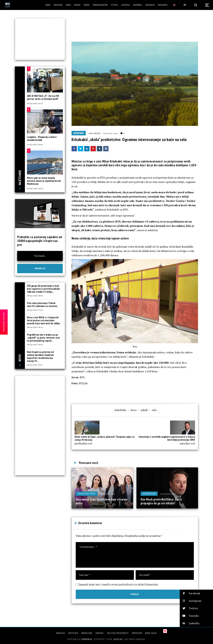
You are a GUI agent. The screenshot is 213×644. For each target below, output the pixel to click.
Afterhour (149, 494)
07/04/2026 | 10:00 (35, 144)
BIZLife (97, 133)
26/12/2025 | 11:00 (107, 494)
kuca (134, 410)
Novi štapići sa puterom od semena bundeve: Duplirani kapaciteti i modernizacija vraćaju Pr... (40, 356)
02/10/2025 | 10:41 (168, 494)
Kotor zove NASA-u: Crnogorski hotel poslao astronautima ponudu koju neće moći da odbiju (44, 320)
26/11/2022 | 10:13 (110, 133)
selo (154, 410)
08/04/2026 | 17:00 (35, 310)
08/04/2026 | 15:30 (35, 365)
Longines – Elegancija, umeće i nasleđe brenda (42, 138)
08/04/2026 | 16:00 (35, 344)
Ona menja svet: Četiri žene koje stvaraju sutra (102, 501)
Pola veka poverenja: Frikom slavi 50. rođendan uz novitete (42, 305)
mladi (144, 410)
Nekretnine (79, 133)
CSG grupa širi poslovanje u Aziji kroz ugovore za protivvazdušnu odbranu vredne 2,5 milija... (44, 289)
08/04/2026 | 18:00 (35, 295)
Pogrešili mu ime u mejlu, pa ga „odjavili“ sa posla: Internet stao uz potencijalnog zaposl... (44, 338)
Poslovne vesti (87, 494)
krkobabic (121, 410)
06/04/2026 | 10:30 (35, 103)
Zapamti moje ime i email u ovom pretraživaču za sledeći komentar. (118, 584)
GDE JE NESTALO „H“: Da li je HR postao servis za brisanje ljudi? (43, 97)
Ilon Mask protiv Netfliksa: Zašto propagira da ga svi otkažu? (161, 501)
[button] (196, 593)
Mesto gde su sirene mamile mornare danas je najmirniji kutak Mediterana (44, 181)
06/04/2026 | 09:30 (35, 188)
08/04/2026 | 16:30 (35, 327)
